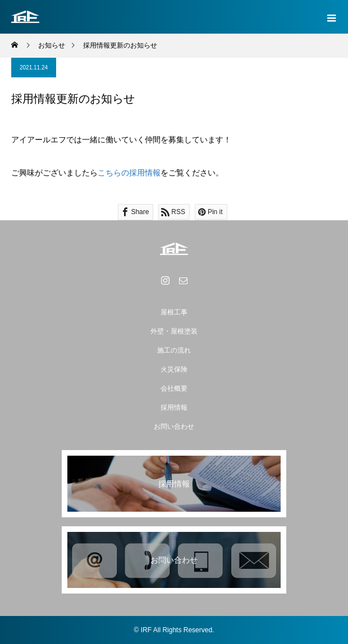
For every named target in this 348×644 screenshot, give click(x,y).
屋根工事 (174, 312)
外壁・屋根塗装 (174, 331)
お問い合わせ (174, 427)
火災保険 (174, 369)
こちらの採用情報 (129, 173)
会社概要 (174, 388)
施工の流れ (174, 350)
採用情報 (174, 407)
